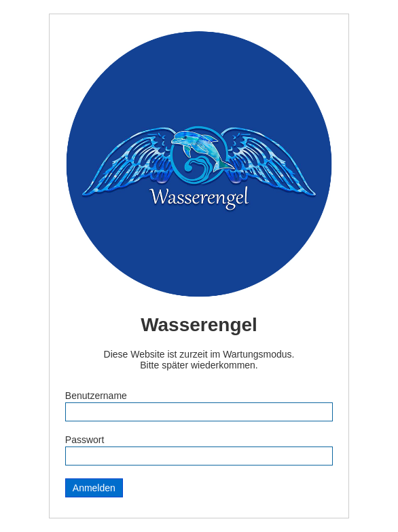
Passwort (85, 440)
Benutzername (96, 396)
